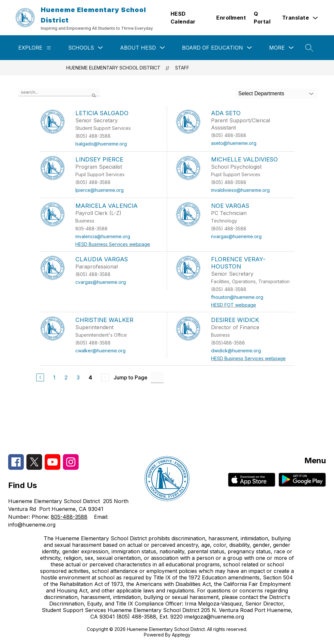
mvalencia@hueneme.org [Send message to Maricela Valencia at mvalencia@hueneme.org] (103, 236)
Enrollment (231, 18)
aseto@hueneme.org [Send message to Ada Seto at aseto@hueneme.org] (234, 143)
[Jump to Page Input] (157, 377)
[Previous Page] (40, 377)
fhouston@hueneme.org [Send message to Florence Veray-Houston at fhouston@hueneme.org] (237, 297)
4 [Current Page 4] (90, 377)
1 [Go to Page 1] (54, 377)
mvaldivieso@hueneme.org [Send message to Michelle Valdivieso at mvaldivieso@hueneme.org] (240, 190)
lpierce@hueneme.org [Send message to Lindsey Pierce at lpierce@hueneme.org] (99, 190)
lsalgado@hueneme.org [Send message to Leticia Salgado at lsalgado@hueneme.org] (101, 144)
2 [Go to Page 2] (66, 377)
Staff (182, 68)
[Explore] (49, 48)
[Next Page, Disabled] (105, 377)
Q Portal (262, 18)
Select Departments (261, 93)
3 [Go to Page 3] (78, 377)
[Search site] (309, 48)
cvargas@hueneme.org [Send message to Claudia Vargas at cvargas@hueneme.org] (101, 282)
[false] (59, 92)
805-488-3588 (69, 517)
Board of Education (213, 48)
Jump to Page (130, 377)
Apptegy (181, 635)
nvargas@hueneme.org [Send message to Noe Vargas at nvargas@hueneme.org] (236, 236)
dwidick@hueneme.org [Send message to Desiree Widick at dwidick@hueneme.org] (236, 351)
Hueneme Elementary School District (113, 68)
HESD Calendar (183, 18)
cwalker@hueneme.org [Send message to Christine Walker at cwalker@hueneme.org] (100, 351)
